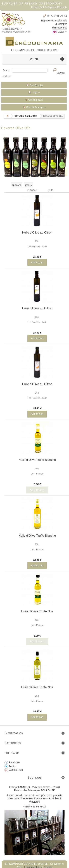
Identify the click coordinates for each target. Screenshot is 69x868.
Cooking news (34, 100)
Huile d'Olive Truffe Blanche (37, 460)
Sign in (36, 92)
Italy (29, 185)
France (17, 185)
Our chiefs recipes (34, 107)
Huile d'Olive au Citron (37, 233)
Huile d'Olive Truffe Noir (37, 611)
